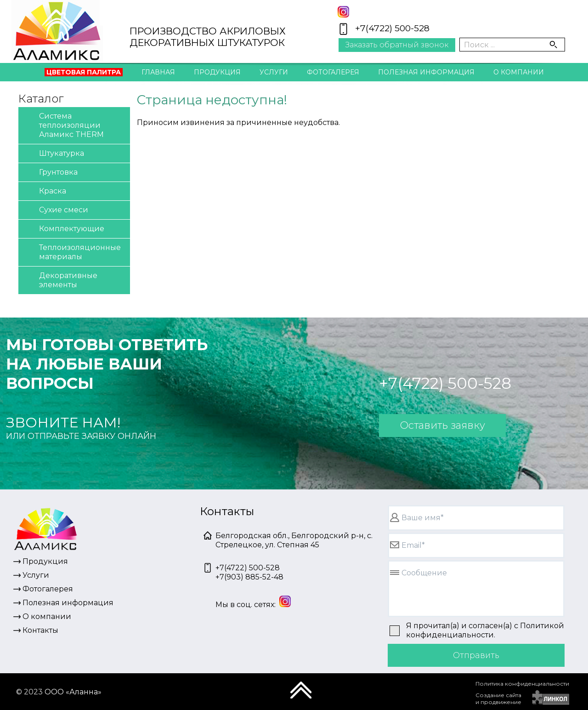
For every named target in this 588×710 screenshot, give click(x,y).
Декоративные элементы (60, 280)
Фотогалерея (333, 72)
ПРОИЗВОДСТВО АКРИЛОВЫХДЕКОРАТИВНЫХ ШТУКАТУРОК (208, 37)
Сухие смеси (56, 210)
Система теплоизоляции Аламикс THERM (63, 125)
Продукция (217, 72)
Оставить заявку (442, 425)
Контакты (294, 92)
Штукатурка (54, 154)
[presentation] (405, 694)
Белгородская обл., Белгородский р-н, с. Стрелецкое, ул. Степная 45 (294, 540)
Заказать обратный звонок (397, 45)
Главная (158, 72)
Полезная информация (426, 72)
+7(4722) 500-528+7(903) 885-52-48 (249, 572)
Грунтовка (50, 173)
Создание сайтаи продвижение (498, 699)
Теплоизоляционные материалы (72, 252)
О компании (519, 72)
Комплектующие (64, 229)
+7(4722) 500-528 (392, 28)
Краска (45, 191)
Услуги (274, 72)
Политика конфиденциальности (522, 684)
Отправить (476, 655)
